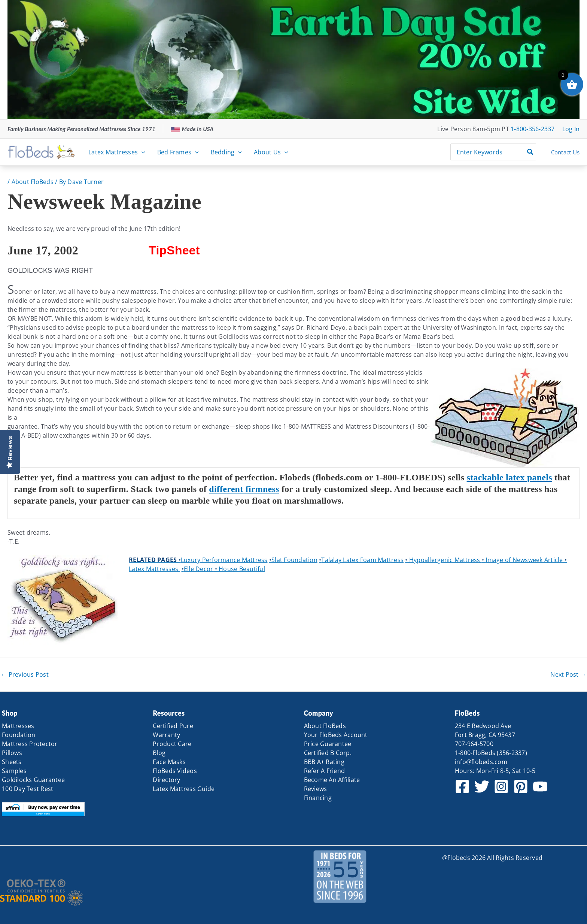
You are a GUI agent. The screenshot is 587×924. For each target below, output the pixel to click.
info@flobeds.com (481, 762)
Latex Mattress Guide (184, 789)
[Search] (530, 152)
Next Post (568, 674)
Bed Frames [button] (178, 152)
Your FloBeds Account (336, 735)
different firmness (244, 489)
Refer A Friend (325, 771)
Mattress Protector (30, 744)
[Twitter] (482, 786)
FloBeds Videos (175, 771)
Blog (159, 753)
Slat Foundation (293, 560)
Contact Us (565, 152)
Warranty (166, 735)
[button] (142, 152)
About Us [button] (271, 152)
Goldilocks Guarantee (33, 780)
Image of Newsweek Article (522, 560)
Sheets (12, 762)
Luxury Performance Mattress (222, 560)
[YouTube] (540, 786)
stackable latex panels (510, 477)
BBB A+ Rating (324, 762)
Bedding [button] (226, 152)
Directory (166, 780)
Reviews (316, 789)
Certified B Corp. (328, 753)
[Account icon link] (571, 129)
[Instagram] (501, 786)
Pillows (12, 753)
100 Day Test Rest (28, 789)
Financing (318, 798)
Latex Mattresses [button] (117, 152)
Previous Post (25, 674)
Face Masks (169, 762)
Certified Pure (173, 726)
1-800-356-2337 (533, 129)
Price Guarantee (328, 744)
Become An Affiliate (332, 780)
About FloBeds (33, 182)
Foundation (19, 735)
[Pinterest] (521, 786)
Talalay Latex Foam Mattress (361, 560)
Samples (14, 771)
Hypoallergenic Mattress (443, 560)
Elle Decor (197, 569)
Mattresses (18, 726)
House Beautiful (239, 569)
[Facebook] (462, 786)
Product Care (172, 744)
